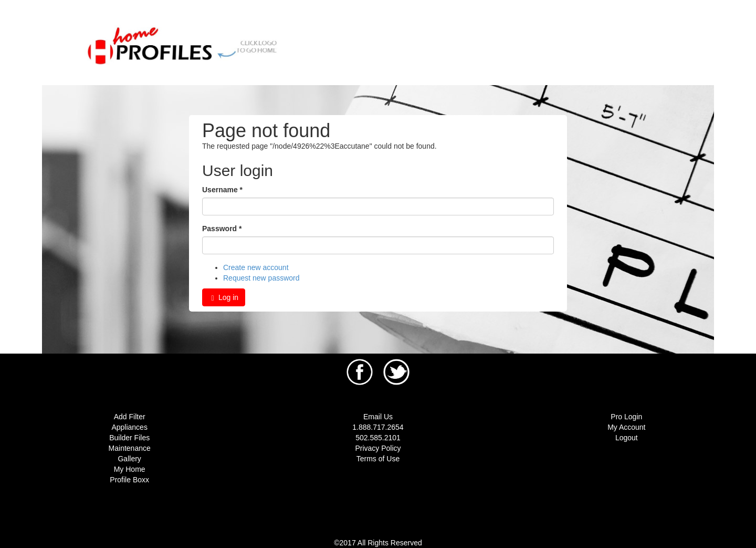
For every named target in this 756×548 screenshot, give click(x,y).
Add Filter (130, 417)
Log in (224, 298)
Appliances (129, 427)
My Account (626, 427)
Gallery (129, 459)
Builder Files (129, 438)
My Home (130, 469)
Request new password (261, 278)
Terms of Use (378, 459)
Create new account (256, 267)
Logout (627, 438)
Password (222, 229)
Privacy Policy (378, 448)
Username (222, 190)
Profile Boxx (129, 480)
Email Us (378, 417)
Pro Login (626, 417)
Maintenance (130, 448)
